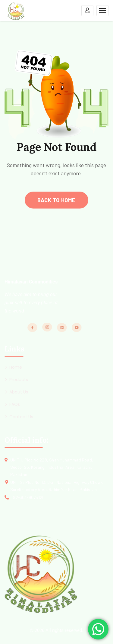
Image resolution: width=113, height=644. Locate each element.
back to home (56, 200)
